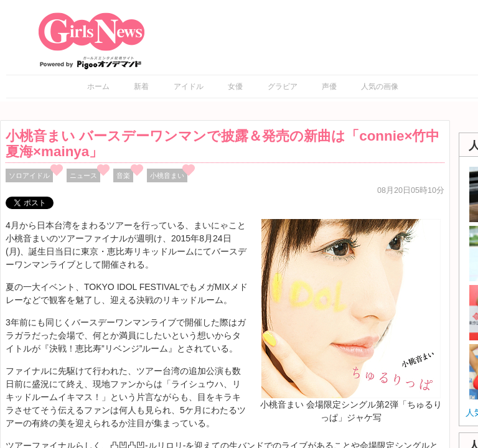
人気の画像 (380, 86)
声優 (329, 86)
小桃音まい (167, 175)
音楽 (123, 175)
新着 (141, 86)
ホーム (98, 86)
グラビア (283, 86)
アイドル (189, 86)
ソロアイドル (29, 175)
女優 (235, 86)
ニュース (83, 175)
